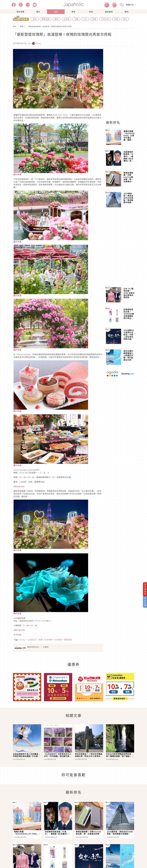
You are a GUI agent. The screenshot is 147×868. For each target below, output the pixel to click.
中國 (116, 19)
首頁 (15, 26)
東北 (125, 19)
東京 (35, 19)
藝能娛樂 (109, 12)
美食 (73, 12)
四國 (94, 19)
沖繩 (76, 19)
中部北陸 (105, 19)
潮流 (38, 12)
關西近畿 (46, 19)
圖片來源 (17, 174)
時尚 (91, 12)
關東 (56, 19)
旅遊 (56, 12)
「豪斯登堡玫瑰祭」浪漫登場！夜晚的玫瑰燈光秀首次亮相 (49, 26)
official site (19, 486)
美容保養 (20, 12)
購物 (127, 12)
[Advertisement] (121, 83)
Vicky (19, 635)
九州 (85, 19)
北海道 (66, 19)
